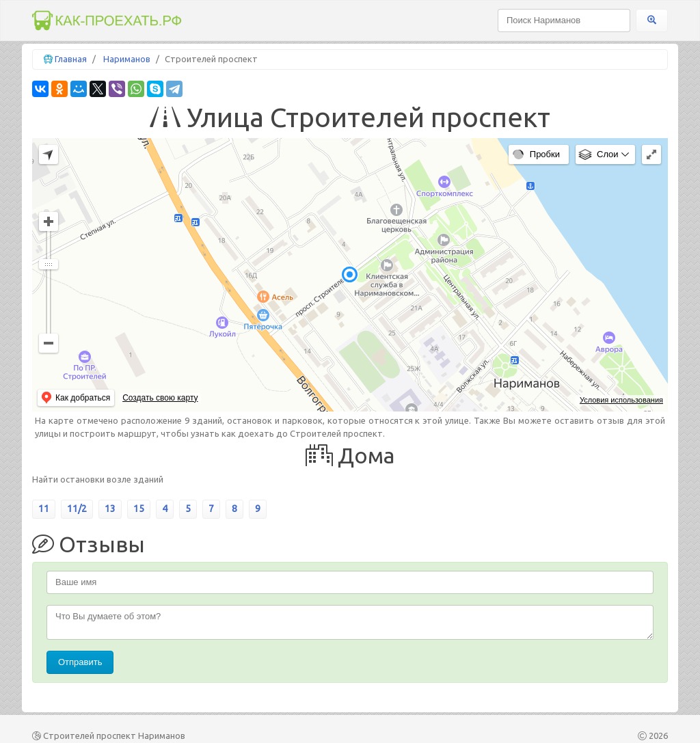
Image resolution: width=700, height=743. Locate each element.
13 (110, 509)
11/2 (77, 509)
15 (139, 509)
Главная (71, 59)
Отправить (80, 662)
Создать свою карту (160, 398)
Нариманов (127, 59)
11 (44, 509)
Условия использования (621, 400)
